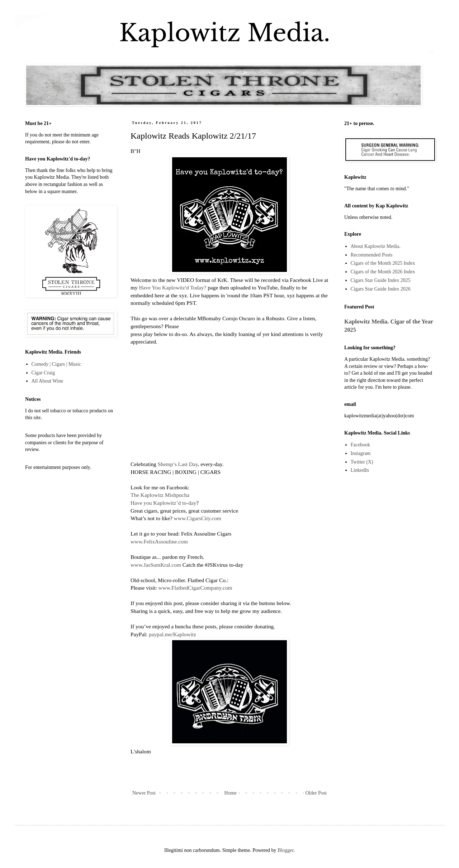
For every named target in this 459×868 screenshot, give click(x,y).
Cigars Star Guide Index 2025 (381, 280)
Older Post (316, 793)
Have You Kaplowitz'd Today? (173, 287)
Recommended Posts (372, 255)
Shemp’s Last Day (178, 464)
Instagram (361, 453)
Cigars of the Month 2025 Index (383, 263)
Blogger (285, 850)
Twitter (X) (362, 462)
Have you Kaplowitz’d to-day (163, 503)
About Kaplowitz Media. (376, 246)
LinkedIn (360, 470)
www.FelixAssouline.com (159, 541)
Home (231, 793)
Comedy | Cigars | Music (56, 364)
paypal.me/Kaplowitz (172, 634)
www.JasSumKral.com (156, 565)
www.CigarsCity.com (198, 518)
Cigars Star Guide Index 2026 (381, 289)
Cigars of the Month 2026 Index (383, 272)
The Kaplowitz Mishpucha (160, 495)
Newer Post (144, 793)
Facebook (360, 445)
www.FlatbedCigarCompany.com (195, 588)
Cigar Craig (43, 373)
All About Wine (48, 381)
